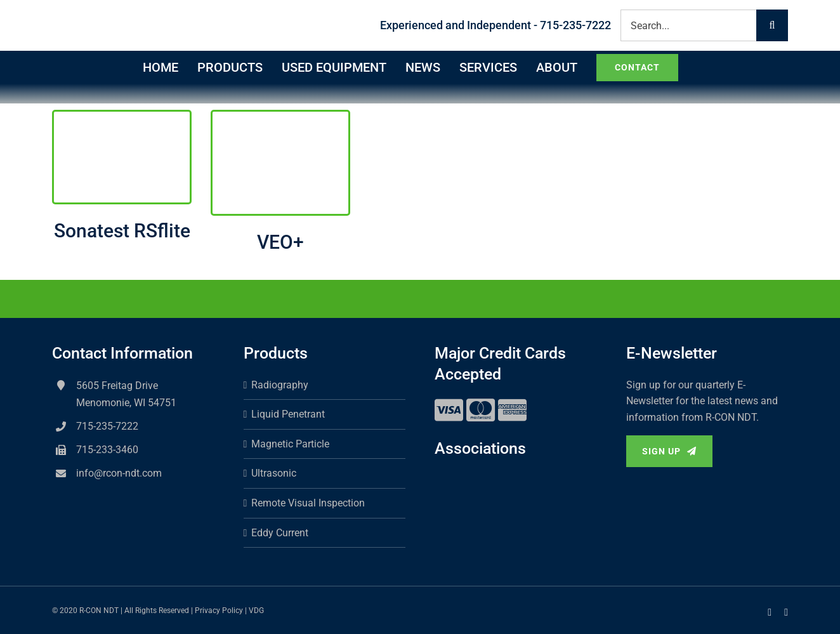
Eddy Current (280, 533)
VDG (256, 611)
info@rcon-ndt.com (119, 473)
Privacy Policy (219, 611)
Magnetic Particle (290, 444)
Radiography (280, 385)
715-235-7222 (107, 426)
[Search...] (688, 25)
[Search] (772, 25)
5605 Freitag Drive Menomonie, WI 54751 (126, 394)
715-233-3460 (107, 450)
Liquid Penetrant (288, 414)
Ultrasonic (274, 473)
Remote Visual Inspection (308, 503)
